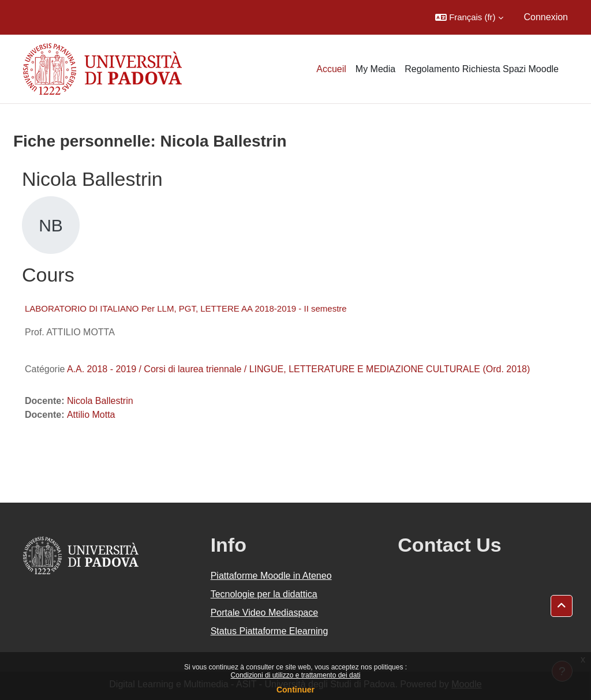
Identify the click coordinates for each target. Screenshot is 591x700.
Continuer (295, 690)
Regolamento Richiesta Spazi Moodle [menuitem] (482, 69)
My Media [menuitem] (375, 69)
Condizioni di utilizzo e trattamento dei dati (296, 675)
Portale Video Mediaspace (265, 613)
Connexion (546, 17)
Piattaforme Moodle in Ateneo (271, 576)
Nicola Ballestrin (100, 401)
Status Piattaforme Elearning (270, 631)
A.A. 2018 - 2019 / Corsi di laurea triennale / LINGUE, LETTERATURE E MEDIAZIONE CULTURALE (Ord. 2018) (298, 369)
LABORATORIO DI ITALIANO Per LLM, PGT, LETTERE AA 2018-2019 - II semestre (186, 308)
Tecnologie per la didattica (264, 594)
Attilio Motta (91, 415)
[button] (469, 17)
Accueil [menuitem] (331, 69)
